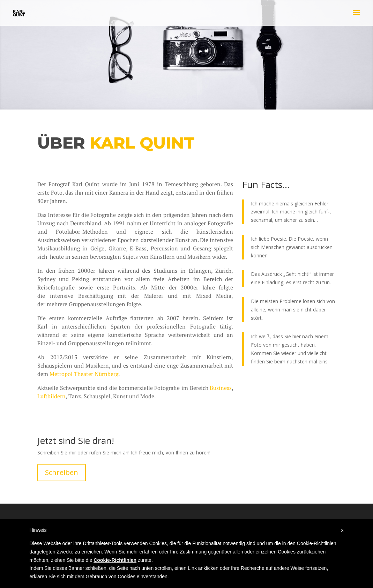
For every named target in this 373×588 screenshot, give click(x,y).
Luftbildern (51, 396)
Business (221, 388)
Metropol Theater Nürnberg (84, 374)
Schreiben (62, 472)
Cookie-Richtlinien (115, 560)
